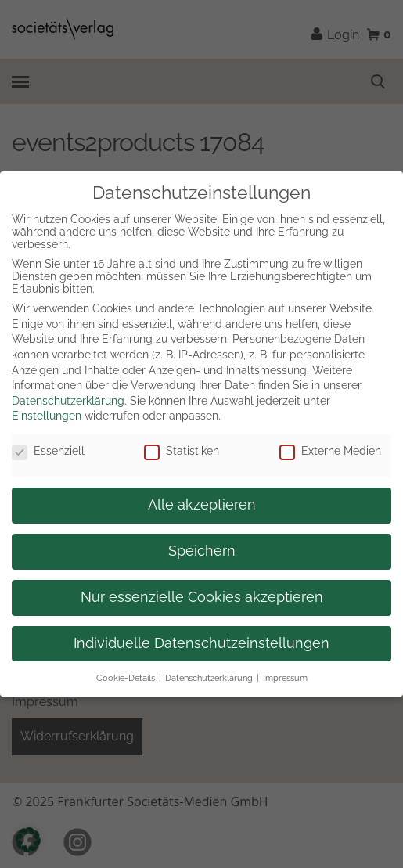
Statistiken (182, 451)
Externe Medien (330, 451)
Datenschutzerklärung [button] (209, 678)
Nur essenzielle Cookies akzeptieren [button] (202, 597)
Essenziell (48, 451)
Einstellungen (47, 416)
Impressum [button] (285, 678)
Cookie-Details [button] (126, 678)
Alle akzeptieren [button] (202, 505)
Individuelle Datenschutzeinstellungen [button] (201, 643)
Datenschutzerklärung (68, 401)
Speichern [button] (202, 551)
